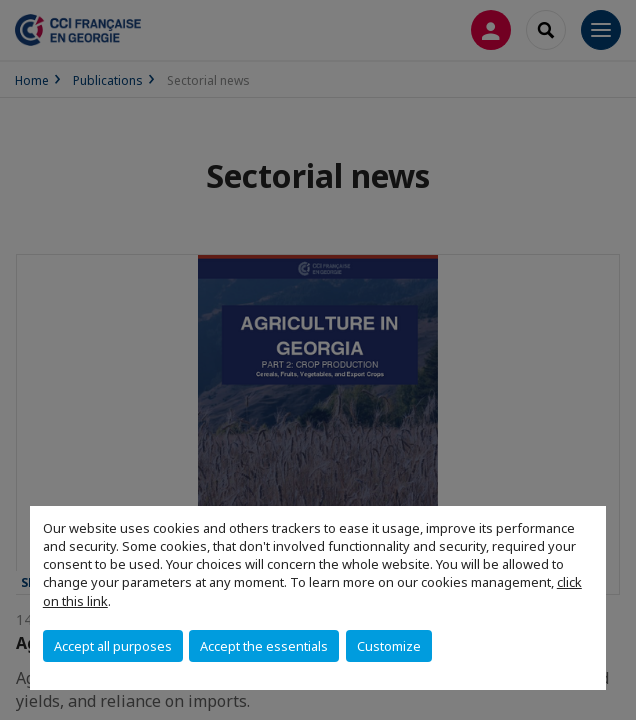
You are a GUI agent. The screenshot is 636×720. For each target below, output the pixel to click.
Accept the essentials (264, 646)
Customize (389, 646)
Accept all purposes (113, 646)
